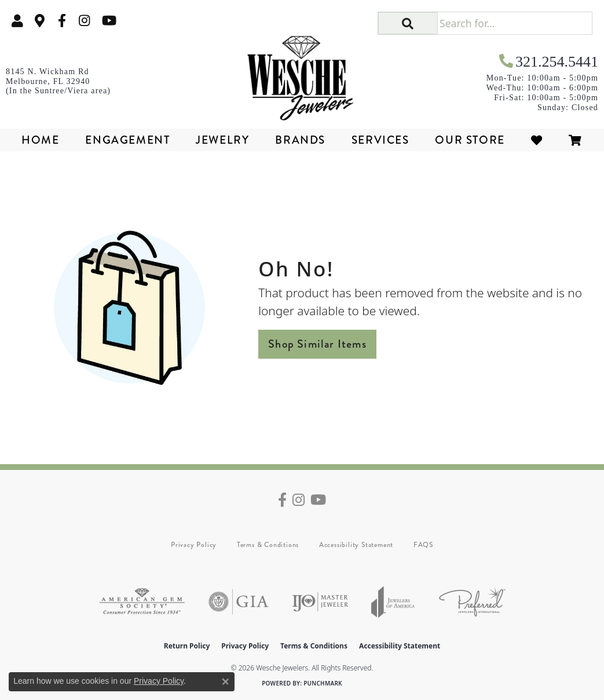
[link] (40, 21)
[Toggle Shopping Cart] (576, 140)
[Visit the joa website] (393, 602)
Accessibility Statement (356, 545)
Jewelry (222, 140)
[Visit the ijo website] (320, 602)
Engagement (127, 140)
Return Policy (187, 646)
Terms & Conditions (268, 545)
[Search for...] (515, 23)
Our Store (470, 140)
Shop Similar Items (317, 344)
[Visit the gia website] (239, 602)
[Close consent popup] (225, 681)
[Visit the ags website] (142, 602)
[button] (17, 21)
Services (380, 140)
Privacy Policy (194, 545)
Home (40, 140)
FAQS (423, 545)
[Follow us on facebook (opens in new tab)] (62, 21)
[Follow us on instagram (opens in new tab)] (85, 21)
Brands (300, 140)
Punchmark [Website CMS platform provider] (323, 683)
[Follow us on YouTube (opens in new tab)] (109, 21)
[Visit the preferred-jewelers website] (472, 602)
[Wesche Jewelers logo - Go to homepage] (302, 74)
